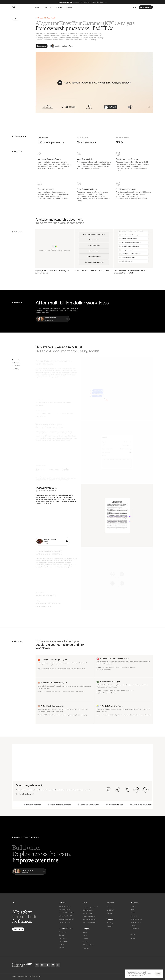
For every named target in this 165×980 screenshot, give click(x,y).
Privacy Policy (138, 975)
